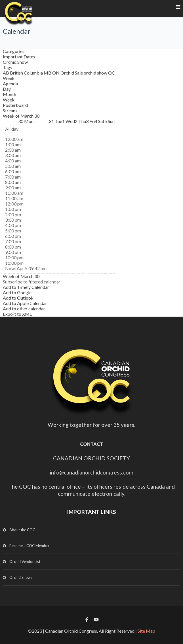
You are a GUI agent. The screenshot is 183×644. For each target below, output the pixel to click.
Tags (8, 67)
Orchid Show (15, 62)
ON (56, 73)
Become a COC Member (30, 546)
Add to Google (17, 292)
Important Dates (19, 57)
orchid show (96, 73)
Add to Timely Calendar (26, 287)
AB (6, 73)
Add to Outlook (18, 298)
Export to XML (17, 314)
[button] (32, 282)
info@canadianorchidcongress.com (91, 472)
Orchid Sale (72, 73)
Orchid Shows (21, 577)
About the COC (22, 530)
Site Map (146, 631)
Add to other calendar (24, 309)
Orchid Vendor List (25, 562)
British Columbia (27, 73)
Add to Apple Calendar (25, 303)
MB (48, 73)
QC (112, 73)
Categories (14, 51)
